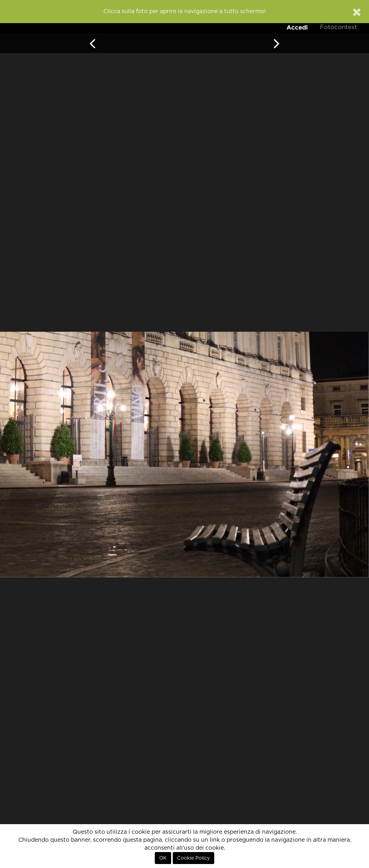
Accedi (297, 27)
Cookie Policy (193, 858)
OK (163, 858)
